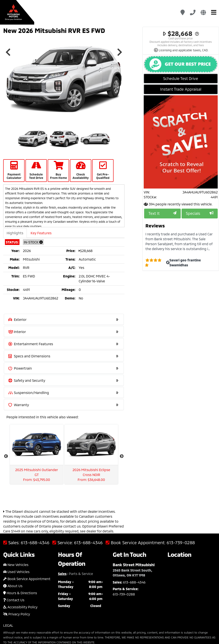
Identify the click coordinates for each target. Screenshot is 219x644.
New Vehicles (16, 515)
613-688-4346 (35, 493)
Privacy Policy (17, 564)
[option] (64, 80)
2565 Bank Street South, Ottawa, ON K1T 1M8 (132, 523)
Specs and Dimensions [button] (64, 356)
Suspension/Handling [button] (64, 392)
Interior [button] (64, 331)
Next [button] (120, 52)
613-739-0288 (181, 493)
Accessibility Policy (20, 557)
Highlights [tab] (15, 233)
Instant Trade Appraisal (181, 89)
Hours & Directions (20, 543)
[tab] (64, 319)
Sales (62, 524)
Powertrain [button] (64, 368)
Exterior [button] (64, 319)
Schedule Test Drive (181, 78)
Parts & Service (81, 524)
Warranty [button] (64, 405)
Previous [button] (8, 52)
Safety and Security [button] (64, 380)
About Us (13, 536)
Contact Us (14, 550)
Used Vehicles (16, 522)
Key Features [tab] (41, 233)
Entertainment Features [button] (64, 344)
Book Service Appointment (27, 529)
